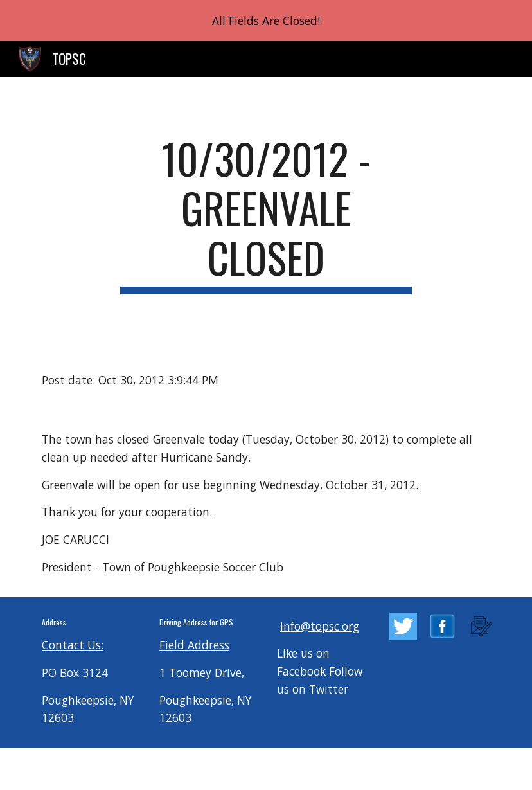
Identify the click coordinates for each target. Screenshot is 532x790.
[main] (266, 214)
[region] (266, 21)
